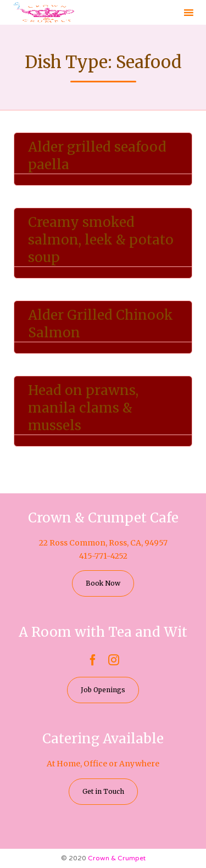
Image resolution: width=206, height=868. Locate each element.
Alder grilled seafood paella (97, 156)
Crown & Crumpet (117, 858)
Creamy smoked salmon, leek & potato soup (101, 240)
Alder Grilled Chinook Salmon (101, 324)
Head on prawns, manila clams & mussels (83, 408)
